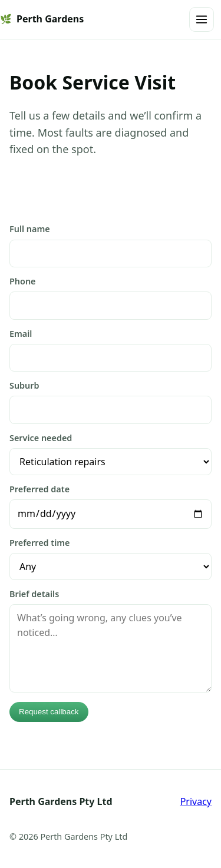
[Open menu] (202, 19)
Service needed (41, 438)
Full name (30, 229)
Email (21, 334)
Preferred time (40, 543)
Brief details (34, 594)
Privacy (196, 801)
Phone (23, 281)
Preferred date (39, 489)
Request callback (49, 712)
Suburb (24, 385)
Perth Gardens (42, 19)
